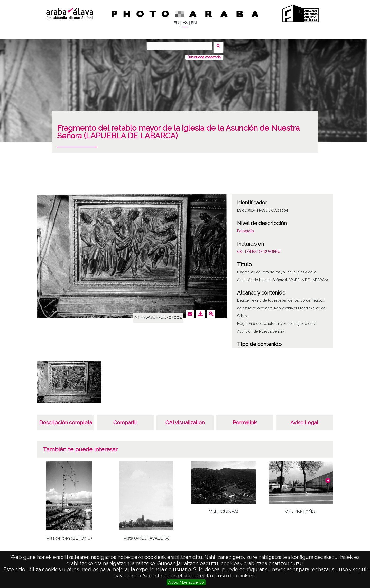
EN (194, 23)
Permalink (245, 419)
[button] (328, 477)
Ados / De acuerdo (186, 582)
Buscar (220, 46)
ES (185, 23)
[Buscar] (181, 46)
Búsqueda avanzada (204, 54)
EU (176, 23)
